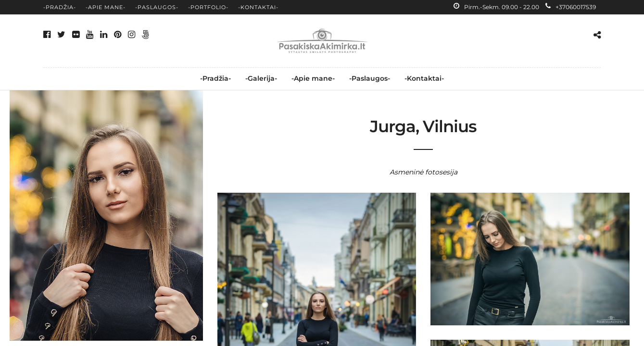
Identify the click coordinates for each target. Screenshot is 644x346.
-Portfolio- (208, 7)
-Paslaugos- (157, 7)
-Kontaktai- (258, 7)
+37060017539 (571, 7)
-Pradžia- (60, 7)
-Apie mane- (106, 7)
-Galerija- (261, 78)
